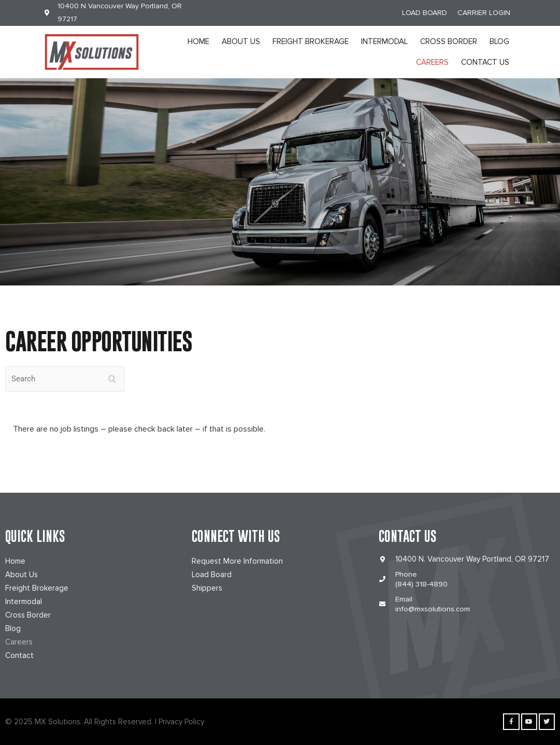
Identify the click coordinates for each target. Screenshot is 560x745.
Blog (499, 41)
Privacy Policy (181, 722)
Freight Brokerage (311, 41)
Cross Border (449, 41)
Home (198, 41)
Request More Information (237, 561)
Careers (432, 62)
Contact (19, 655)
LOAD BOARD (425, 13)
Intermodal (384, 41)
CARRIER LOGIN (484, 13)
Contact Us (485, 62)
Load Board (212, 575)
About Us (241, 41)
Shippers (207, 588)
